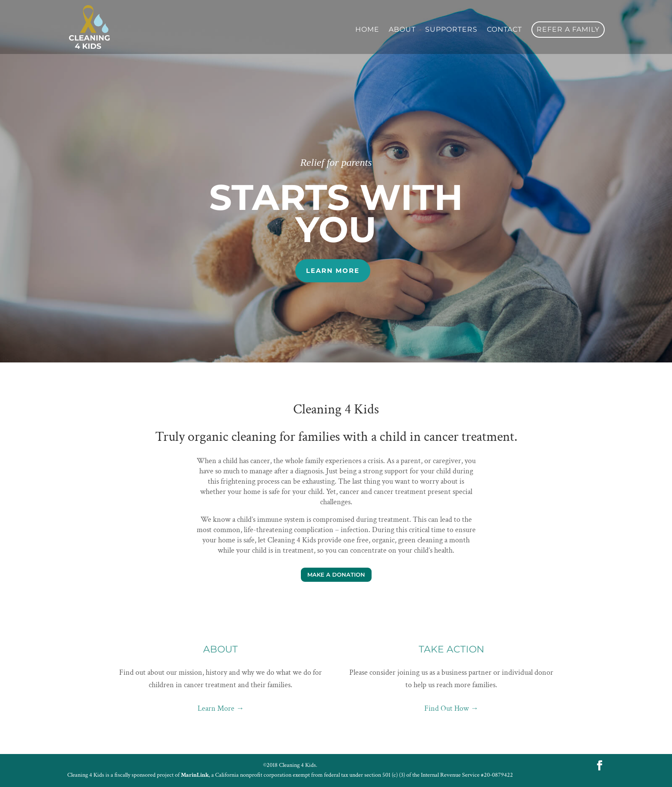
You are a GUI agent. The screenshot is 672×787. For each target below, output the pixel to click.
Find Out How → (451, 708)
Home (367, 30)
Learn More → (221, 708)
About (402, 30)
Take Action (451, 649)
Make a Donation (336, 575)
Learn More (333, 271)
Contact (504, 30)
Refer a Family (568, 29)
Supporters (451, 30)
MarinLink (195, 775)
